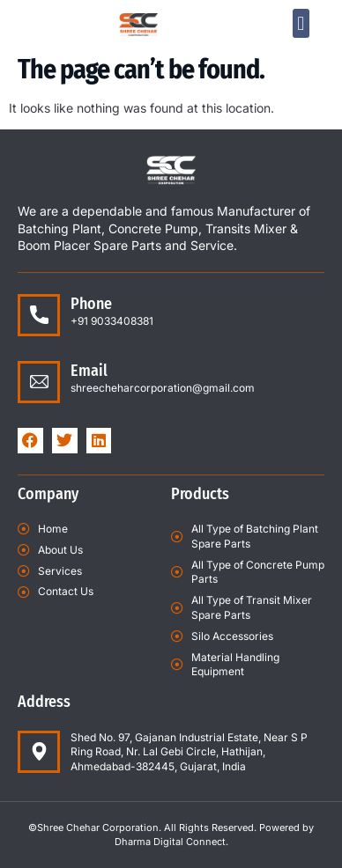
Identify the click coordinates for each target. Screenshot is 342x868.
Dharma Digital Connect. (171, 842)
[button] (301, 23)
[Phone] (39, 315)
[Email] (39, 382)
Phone (91, 304)
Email (89, 371)
